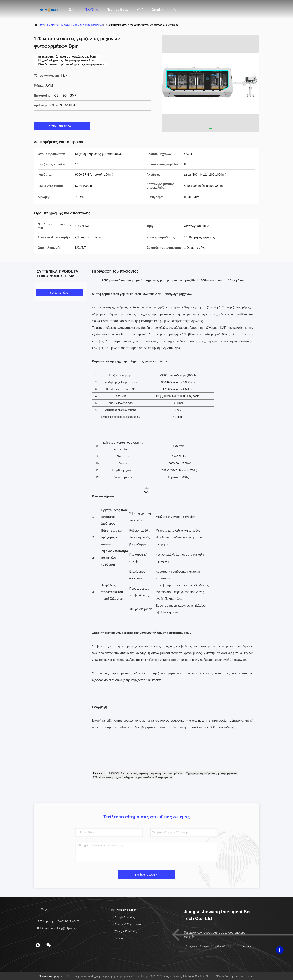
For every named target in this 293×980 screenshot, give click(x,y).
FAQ (140, 9)
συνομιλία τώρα (62, 126)
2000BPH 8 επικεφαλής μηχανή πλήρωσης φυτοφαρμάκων (146, 773)
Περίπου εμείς (117, 10)
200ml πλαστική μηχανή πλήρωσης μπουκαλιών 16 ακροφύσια (133, 777)
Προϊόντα (91, 10)
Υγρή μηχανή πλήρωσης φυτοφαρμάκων (212, 773)
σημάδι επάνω (247, 946)
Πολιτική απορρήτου (51, 976)
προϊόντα (53, 25)
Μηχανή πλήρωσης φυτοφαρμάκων (82, 25)
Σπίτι (73, 10)
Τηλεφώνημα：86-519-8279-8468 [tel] (58, 921)
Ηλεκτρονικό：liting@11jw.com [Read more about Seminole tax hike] (56, 928)
